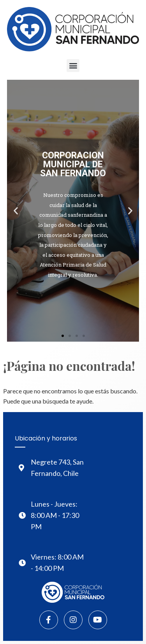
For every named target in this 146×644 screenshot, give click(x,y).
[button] (73, 66)
